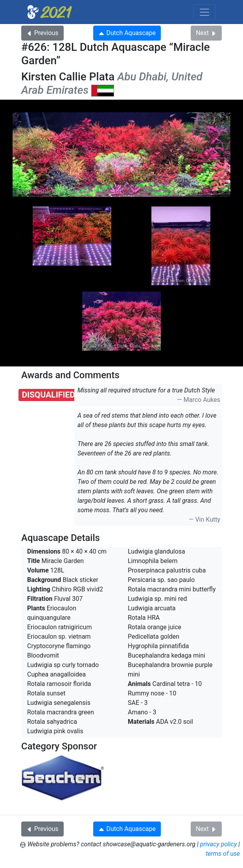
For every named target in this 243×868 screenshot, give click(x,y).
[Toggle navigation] (204, 12)
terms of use (223, 854)
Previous (42, 33)
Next (206, 33)
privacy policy (219, 844)
